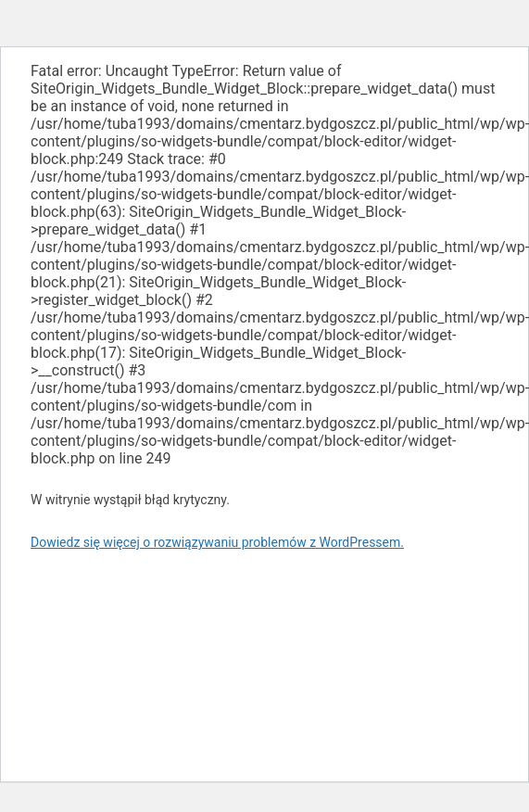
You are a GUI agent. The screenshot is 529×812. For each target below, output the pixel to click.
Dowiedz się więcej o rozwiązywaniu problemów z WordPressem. (217, 542)
